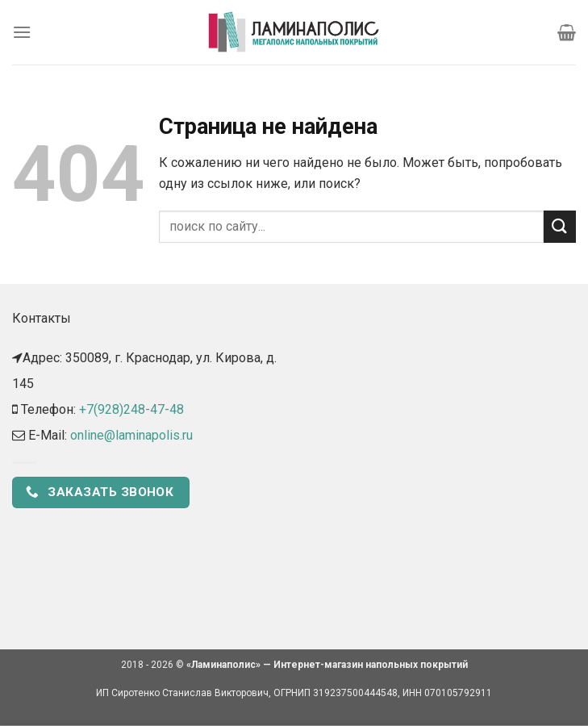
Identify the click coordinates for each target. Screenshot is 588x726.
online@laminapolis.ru (131, 435)
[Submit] (560, 226)
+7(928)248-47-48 (131, 409)
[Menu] (22, 32)
